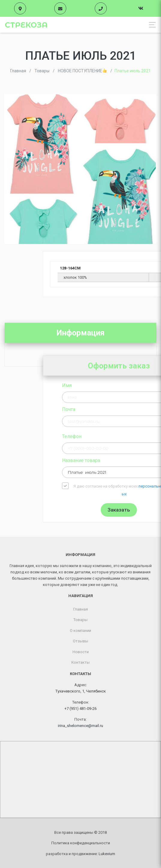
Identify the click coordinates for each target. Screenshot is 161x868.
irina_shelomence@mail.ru (80, 726)
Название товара (133, 460)
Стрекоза (26, 25)
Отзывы (80, 641)
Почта (120, 409)
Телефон (123, 436)
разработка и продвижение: (80, 854)
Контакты (80, 662)
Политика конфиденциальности (81, 843)
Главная (80, 609)
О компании (80, 631)
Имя (118, 385)
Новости (81, 652)
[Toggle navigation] (151, 25)
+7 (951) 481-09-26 (80, 709)
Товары (80, 620)
